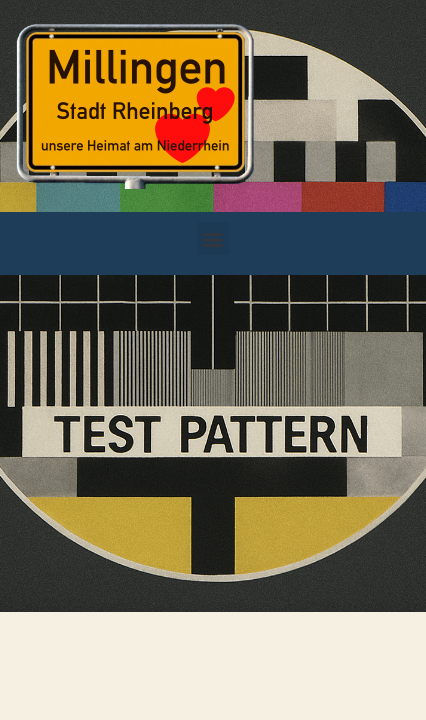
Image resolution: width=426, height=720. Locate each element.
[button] (213, 238)
